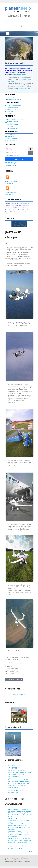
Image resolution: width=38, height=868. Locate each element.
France (15, 210)
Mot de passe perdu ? (11, 162)
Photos (19, 203)
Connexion (13, 16)
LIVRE (29, 203)
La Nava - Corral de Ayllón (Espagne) (18, 835)
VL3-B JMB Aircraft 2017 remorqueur (18, 784)
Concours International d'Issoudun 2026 (20, 811)
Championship (23, 212)
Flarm (10, 778)
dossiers (29, 210)
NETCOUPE (19, 206)
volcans (12, 206)
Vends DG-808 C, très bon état (17, 771)
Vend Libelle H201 (13, 769)
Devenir (29, 212)
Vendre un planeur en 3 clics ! (23, 89)
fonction (27, 206)
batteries (7, 203)
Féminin (25, 210)
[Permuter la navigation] (8, 34)
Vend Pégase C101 (14, 767)
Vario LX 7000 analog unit (15, 776)
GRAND (7, 208)
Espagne (7, 212)
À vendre (11, 789)
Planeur (7, 206)
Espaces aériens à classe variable (18, 842)
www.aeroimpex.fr (19, 663)
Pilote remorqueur (13, 787)
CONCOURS (14, 203)
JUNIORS (15, 208)
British (12, 212)
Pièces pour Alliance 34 (15, 831)
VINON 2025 (12, 829)
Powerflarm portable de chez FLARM (18, 780)
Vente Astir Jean (13, 793)
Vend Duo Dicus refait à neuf (16, 765)
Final (11, 208)
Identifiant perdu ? (10, 164)
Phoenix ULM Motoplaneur (15, 791)
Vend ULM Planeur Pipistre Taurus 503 (19, 782)
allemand (25, 208)
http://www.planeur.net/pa (18, 74)
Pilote (7, 214)
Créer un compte (10, 166)
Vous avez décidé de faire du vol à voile (19, 828)
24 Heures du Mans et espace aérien (19, 809)
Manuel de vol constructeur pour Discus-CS (20, 833)
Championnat (9, 210)
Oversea (16, 212)
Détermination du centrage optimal (18, 813)
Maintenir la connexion (13, 156)
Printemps (24, 203)
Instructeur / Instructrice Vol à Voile (18, 785)
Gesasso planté (13, 818)
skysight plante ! (13, 837)
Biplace (20, 210)
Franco (20, 208)
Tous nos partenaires (19, 694)
